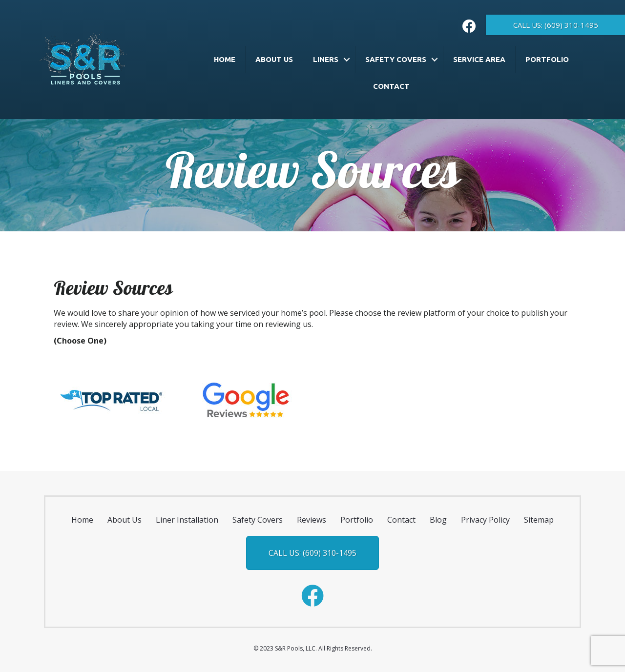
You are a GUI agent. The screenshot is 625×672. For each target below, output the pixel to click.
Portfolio (547, 59)
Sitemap (539, 520)
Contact (391, 86)
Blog (438, 520)
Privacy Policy (485, 520)
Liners (326, 59)
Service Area (479, 59)
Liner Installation (187, 520)
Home (225, 59)
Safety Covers (396, 59)
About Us (274, 59)
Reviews (312, 520)
